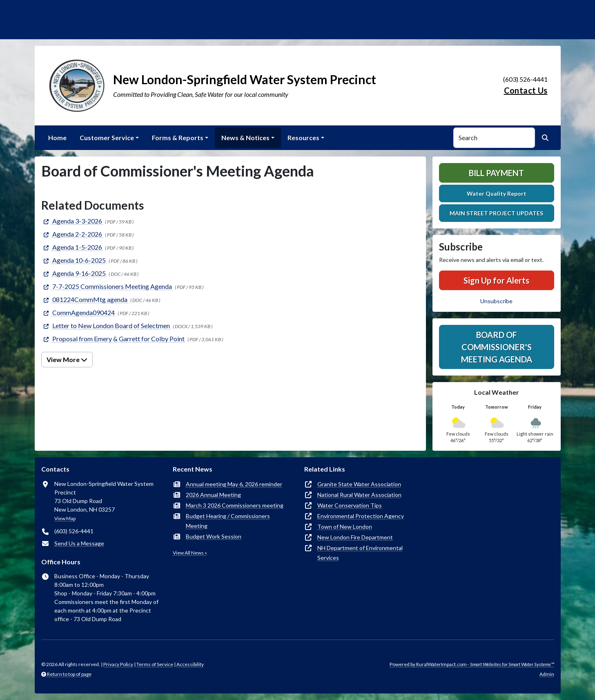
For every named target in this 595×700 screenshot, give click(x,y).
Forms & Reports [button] (178, 138)
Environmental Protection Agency (361, 516)
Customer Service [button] (107, 138)
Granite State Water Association (359, 484)
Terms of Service (155, 664)
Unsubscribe (496, 301)
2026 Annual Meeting (213, 495)
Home (57, 138)
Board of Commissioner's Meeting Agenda (497, 347)
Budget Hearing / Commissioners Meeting (228, 521)
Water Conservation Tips (350, 505)
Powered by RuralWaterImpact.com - (472, 664)
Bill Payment (496, 173)
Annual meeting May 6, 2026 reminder (234, 484)
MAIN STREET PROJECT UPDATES (496, 213)
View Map (65, 518)
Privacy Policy (118, 664)
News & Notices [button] (245, 138)
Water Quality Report (497, 193)
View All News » (190, 553)
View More (67, 359)
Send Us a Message (79, 543)
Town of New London (345, 527)
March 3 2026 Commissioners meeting (235, 505)
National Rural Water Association (359, 495)
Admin (547, 674)
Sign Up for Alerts (496, 280)
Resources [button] (303, 138)
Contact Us (526, 90)
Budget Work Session (214, 536)
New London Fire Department (355, 537)
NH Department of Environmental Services (360, 553)
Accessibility (190, 664)
